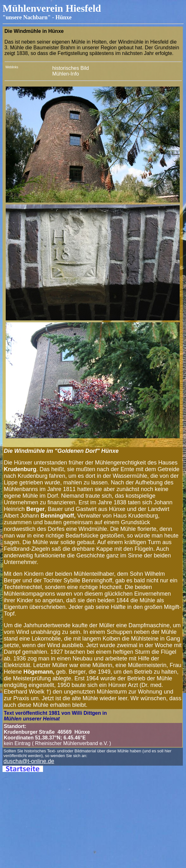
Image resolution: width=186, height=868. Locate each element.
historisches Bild (71, 68)
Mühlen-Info (66, 74)
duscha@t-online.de (29, 761)
